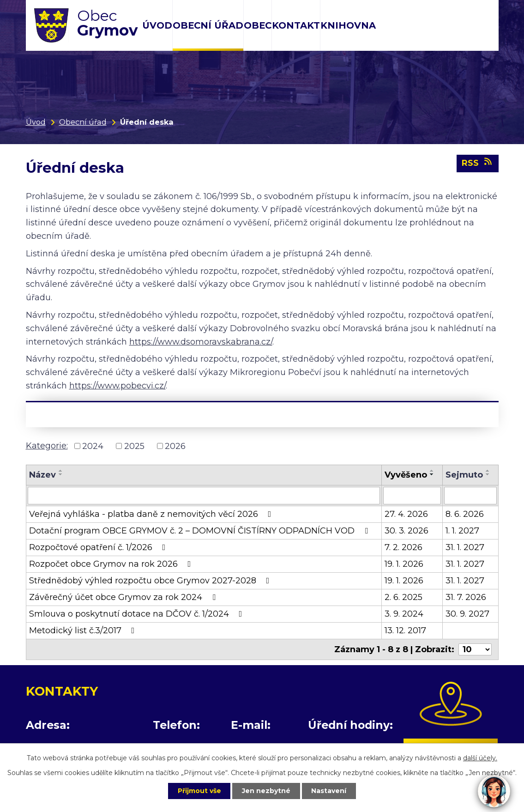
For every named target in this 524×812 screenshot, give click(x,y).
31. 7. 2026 (466, 597)
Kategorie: (47, 446)
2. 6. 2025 (404, 597)
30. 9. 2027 (467, 614)
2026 (175, 446)
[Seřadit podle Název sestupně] (61, 474)
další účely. (480, 758)
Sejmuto (464, 475)
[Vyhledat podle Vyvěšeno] (412, 496)
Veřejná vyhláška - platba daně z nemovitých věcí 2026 (152, 514)
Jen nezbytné (266, 791)
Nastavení (329, 791)
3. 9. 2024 (404, 614)
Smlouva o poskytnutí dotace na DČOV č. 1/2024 (138, 614)
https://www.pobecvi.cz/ (117, 386)
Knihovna (348, 25)
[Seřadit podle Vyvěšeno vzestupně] (432, 471)
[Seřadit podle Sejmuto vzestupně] (488, 471)
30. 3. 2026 (407, 531)
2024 (93, 446)
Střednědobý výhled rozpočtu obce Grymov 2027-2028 (151, 581)
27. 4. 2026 (406, 514)
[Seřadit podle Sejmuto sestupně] (488, 474)
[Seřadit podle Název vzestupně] (61, 471)
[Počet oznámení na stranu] (475, 649)
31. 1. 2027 (465, 547)
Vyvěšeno (406, 475)
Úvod (157, 25)
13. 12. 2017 (405, 630)
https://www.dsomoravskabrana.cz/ (201, 342)
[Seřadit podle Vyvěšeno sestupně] (432, 474)
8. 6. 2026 (465, 514)
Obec (258, 25)
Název (42, 475)
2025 (134, 446)
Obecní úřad (208, 25)
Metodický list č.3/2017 (84, 630)
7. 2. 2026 (404, 547)
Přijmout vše (199, 791)
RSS (478, 163)
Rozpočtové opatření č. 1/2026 (99, 547)
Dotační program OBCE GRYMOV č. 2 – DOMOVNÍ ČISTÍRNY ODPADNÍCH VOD (200, 531)
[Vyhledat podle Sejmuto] (470, 496)
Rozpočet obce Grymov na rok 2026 (112, 564)
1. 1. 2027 (462, 531)
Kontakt (296, 25)
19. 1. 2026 (404, 564)
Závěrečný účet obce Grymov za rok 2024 (124, 597)
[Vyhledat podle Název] (204, 496)
